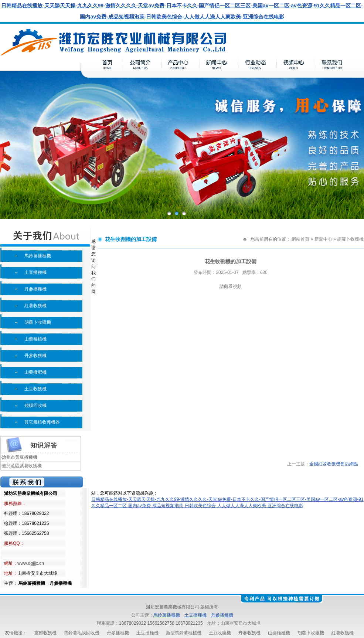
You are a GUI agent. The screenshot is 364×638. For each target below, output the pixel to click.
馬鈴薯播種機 (38, 256)
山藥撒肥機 (35, 372)
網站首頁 (300, 239)
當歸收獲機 (45, 633)
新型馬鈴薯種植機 (184, 633)
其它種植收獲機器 (42, 422)
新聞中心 (323, 239)
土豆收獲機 (35, 389)
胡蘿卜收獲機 (38, 322)
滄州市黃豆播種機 (20, 457)
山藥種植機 (35, 339)
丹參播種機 (35, 289)
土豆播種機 (35, 272)
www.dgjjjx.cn (31, 563)
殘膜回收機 (35, 405)
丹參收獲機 (35, 356)
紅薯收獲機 (35, 306)
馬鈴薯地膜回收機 (82, 633)
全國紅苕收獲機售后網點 (334, 464)
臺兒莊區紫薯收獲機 (22, 466)
